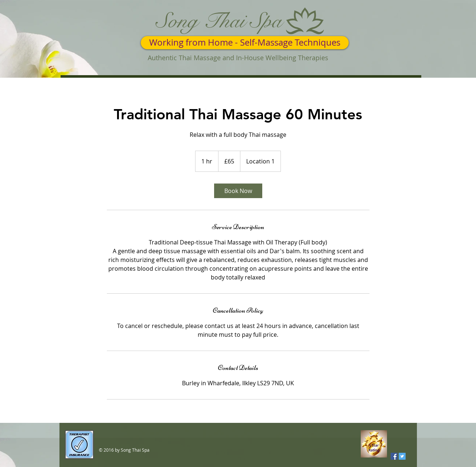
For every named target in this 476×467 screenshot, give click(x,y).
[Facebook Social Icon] (394, 456)
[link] (238, 191)
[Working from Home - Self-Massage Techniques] (245, 43)
